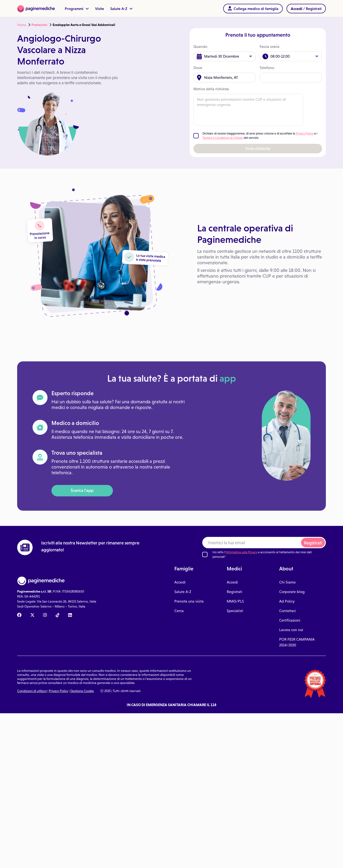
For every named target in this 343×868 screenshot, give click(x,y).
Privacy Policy (305, 133)
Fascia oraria (270, 47)
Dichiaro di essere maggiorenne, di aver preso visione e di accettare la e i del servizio (260, 136)
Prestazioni (39, 25)
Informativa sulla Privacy (242, 552)
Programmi (77, 9)
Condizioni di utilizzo (32, 691)
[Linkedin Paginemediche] (70, 615)
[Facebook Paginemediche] (19, 615)
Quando (200, 47)
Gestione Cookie (82, 691)
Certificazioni (290, 620)
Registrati (313, 543)
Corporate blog (292, 592)
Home (22, 25)
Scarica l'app (82, 490)
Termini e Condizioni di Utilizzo (223, 138)
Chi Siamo (287, 582)
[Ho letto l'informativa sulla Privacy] (205, 554)
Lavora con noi (291, 630)
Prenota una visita (189, 601)
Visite (100, 9)
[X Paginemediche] (32, 615)
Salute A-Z (121, 9)
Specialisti (235, 611)
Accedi (180, 582)
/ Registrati (306, 9)
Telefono (267, 68)
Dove (198, 68)
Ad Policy (287, 601)
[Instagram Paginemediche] (45, 615)
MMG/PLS (235, 601)
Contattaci (288, 611)
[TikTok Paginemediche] (58, 615)
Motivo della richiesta (211, 89)
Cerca (179, 611)
